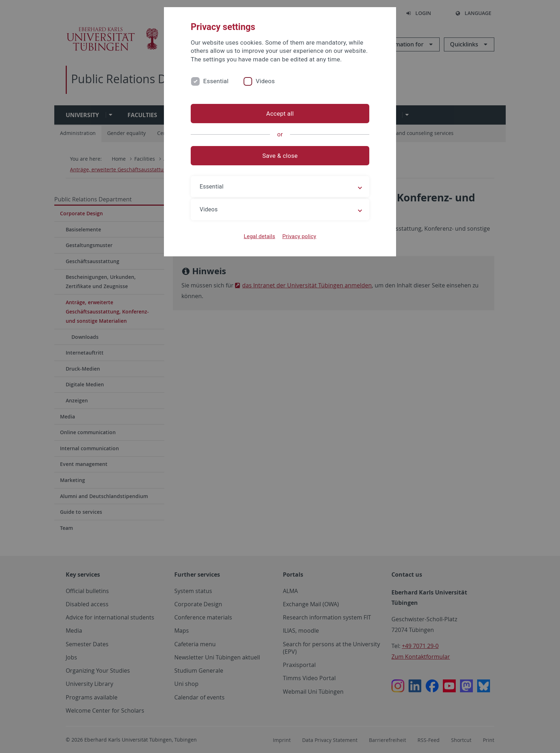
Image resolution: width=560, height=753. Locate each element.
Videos (265, 81)
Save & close (280, 156)
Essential (216, 81)
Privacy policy (299, 236)
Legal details (260, 236)
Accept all (280, 114)
